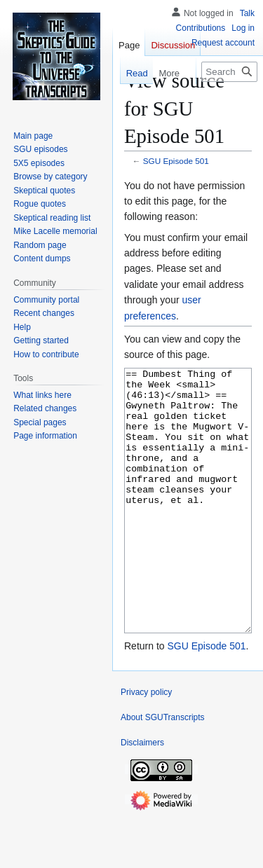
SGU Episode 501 (176, 161)
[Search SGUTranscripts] (229, 72)
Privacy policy (146, 745)
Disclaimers (142, 795)
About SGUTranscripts (163, 770)
